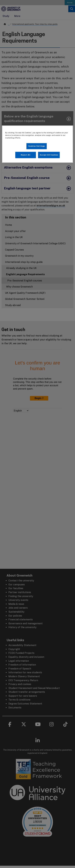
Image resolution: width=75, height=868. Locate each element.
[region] (37, 144)
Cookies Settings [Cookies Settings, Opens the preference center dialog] (37, 146)
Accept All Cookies (49, 155)
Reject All (26, 155)
